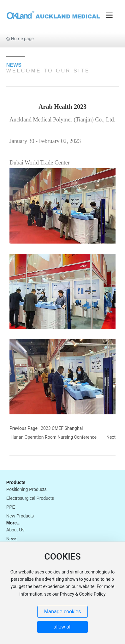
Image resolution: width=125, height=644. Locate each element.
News (12, 539)
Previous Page (24, 428)
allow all (63, 627)
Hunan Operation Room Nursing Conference (54, 437)
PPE (11, 507)
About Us (15, 530)
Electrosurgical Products (30, 498)
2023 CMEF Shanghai (62, 428)
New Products (20, 516)
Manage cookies (63, 612)
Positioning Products (27, 489)
